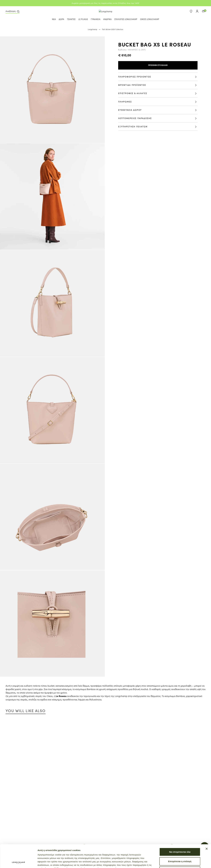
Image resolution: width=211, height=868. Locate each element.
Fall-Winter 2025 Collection (113, 29)
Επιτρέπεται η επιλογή (180, 840)
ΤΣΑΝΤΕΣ (71, 19)
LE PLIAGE (83, 19)
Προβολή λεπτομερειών (170, 862)
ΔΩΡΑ (61, 19)
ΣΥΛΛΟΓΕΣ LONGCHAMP (126, 19)
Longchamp (92, 29)
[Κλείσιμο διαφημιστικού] (207, 827)
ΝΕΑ (54, 19)
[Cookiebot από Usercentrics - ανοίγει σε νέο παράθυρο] (19, 862)
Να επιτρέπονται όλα (180, 830)
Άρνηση (180, 849)
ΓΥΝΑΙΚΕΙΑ (96, 19)
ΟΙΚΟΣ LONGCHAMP (150, 19)
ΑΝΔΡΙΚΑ (107, 19)
